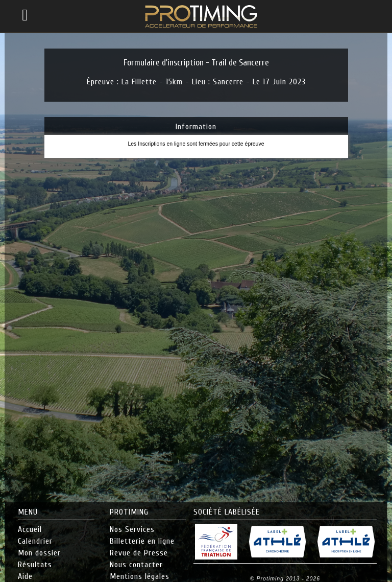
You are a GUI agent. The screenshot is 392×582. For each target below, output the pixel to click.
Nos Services (132, 529)
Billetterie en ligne (142, 541)
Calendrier (35, 541)
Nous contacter (136, 565)
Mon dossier (39, 553)
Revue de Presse (139, 553)
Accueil (30, 529)
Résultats (35, 565)
